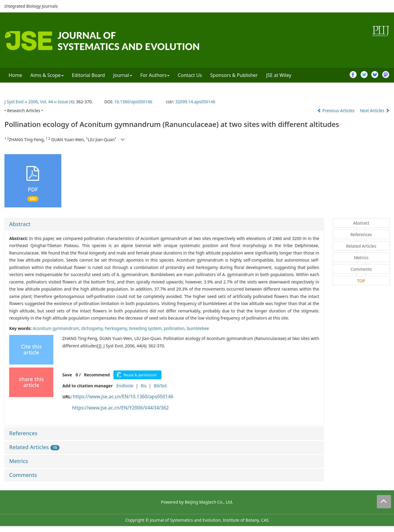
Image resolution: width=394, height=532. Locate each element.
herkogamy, (117, 328)
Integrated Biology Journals (31, 6)
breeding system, (146, 328)
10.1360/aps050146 (133, 102)
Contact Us (190, 75)
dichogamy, (93, 328)
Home (15, 75)
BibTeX (160, 386)
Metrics (19, 461)
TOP (361, 281)
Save (67, 375)
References (23, 433)
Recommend (97, 375)
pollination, (175, 328)
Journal (123, 75)
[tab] (164, 224)
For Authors (155, 75)
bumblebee (198, 328)
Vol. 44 (47, 102)
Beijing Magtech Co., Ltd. (209, 502)
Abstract (20, 224)
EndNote (125, 386)
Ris (144, 386)
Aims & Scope (47, 75)
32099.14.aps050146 (195, 102)
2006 (33, 102)
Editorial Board (89, 75)
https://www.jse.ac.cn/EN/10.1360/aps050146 (123, 396)
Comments (23, 475)
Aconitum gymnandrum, (57, 328)
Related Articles (34, 447)
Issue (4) (66, 102)
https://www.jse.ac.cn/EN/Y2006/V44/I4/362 (120, 408)
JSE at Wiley (279, 75)
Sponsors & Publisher (234, 75)
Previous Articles (336, 111)
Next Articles (375, 111)
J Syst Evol (14, 102)
